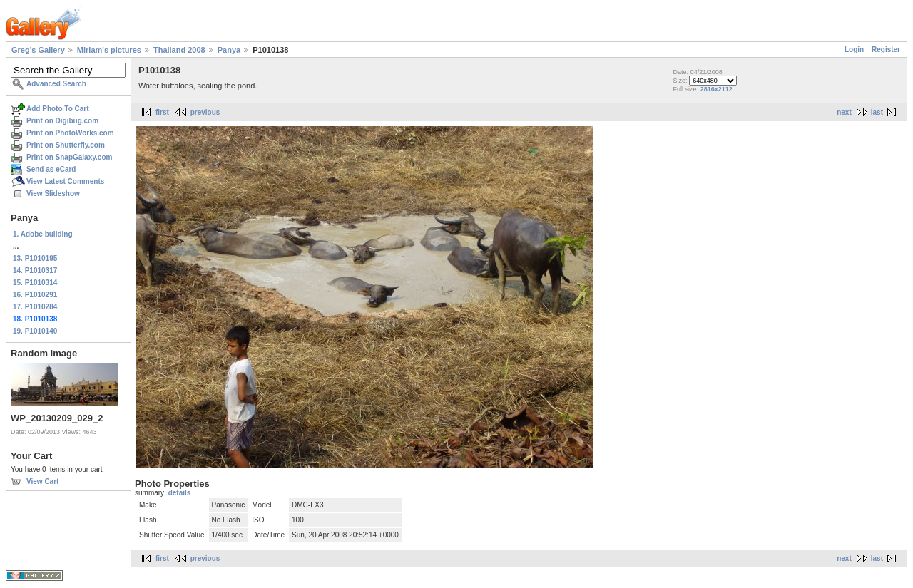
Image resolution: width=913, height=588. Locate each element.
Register (886, 50)
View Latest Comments (65, 181)
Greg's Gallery (38, 50)
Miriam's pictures (109, 50)
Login (854, 50)
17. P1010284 (35, 307)
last (877, 112)
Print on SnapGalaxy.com (69, 157)
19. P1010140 (35, 331)
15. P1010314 (35, 283)
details (180, 493)
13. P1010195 (35, 258)
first (162, 112)
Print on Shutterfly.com (66, 145)
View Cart (42, 481)
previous (205, 112)
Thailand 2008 (179, 50)
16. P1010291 (35, 295)
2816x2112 (716, 89)
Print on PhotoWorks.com (70, 133)
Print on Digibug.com (62, 121)
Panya (229, 50)
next (844, 112)
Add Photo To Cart (58, 109)
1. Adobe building (43, 234)
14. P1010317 (35, 270)
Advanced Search (56, 84)
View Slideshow (53, 194)
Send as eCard (51, 169)
